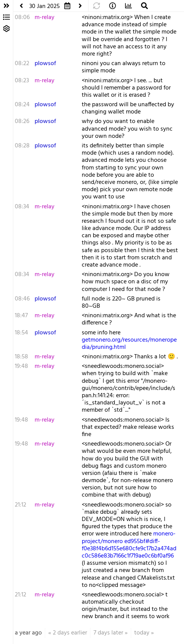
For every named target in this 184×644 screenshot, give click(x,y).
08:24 (22, 105)
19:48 (21, 366)
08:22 (22, 64)
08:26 (22, 121)
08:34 (22, 207)
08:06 (22, 18)
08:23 (22, 81)
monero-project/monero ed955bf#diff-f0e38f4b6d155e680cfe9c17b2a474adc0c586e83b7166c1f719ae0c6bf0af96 (129, 545)
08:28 (22, 146)
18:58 (21, 357)
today (142, 633)
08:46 (22, 299)
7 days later (108, 633)
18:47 (21, 316)
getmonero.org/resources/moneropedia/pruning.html (129, 344)
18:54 (21, 333)
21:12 (21, 505)
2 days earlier (70, 633)
